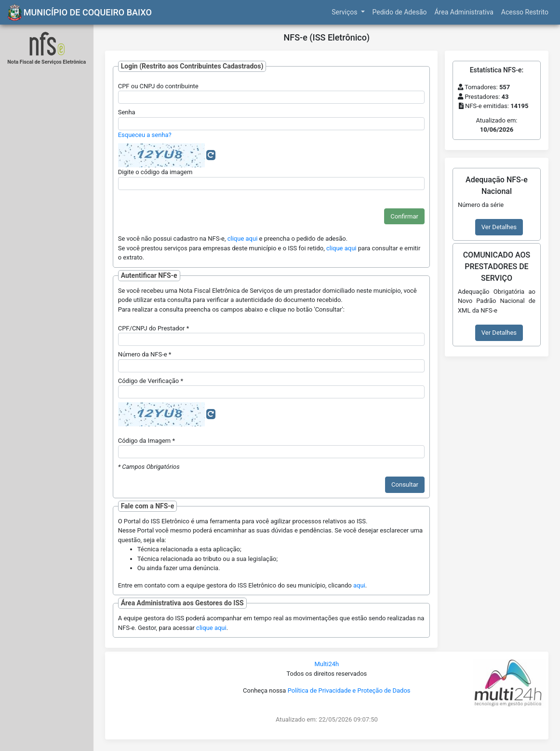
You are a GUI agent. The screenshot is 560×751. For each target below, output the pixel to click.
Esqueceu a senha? (145, 135)
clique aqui (243, 239)
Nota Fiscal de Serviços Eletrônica (47, 62)
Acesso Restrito (525, 12)
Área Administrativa (464, 12)
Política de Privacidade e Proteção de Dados (349, 690)
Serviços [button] (345, 12)
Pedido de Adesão (400, 12)
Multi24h (327, 664)
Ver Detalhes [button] (499, 227)
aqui (359, 585)
